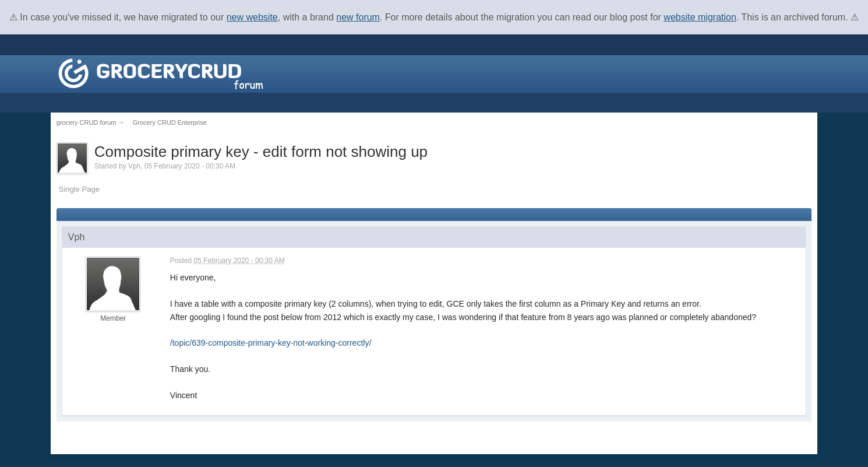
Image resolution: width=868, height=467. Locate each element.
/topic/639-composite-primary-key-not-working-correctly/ (271, 343)
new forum (358, 17)
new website (252, 17)
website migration (700, 17)
